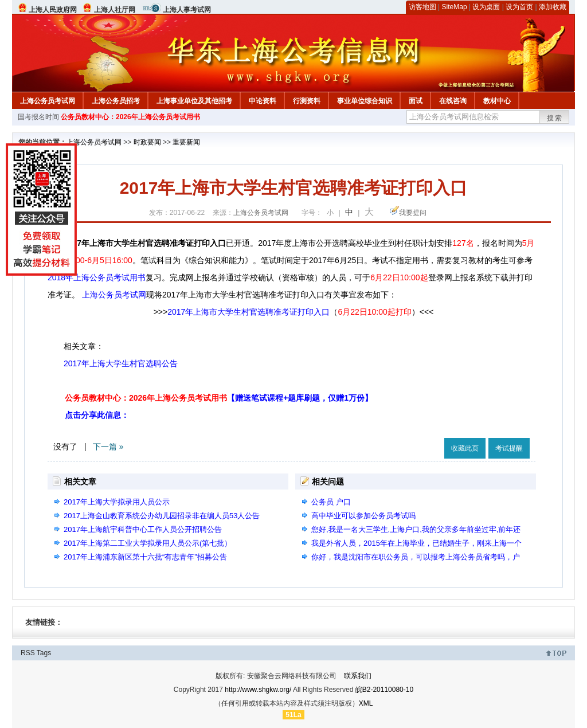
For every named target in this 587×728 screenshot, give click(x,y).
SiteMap (455, 7)
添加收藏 (553, 7)
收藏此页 (465, 448)
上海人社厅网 (115, 10)
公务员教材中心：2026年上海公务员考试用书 (130, 117)
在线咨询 (453, 101)
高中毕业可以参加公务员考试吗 (363, 516)
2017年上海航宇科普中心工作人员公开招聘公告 (143, 529)
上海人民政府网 (53, 10)
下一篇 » (108, 447)
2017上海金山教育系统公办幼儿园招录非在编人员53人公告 (162, 516)
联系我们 (358, 676)
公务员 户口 (331, 502)
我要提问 (413, 213)
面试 (416, 101)
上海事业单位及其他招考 (194, 101)
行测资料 (307, 101)
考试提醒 (509, 448)
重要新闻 (186, 142)
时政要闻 (147, 142)
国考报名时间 (38, 117)
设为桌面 (486, 7)
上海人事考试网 (187, 10)
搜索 (555, 118)
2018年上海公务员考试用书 (97, 277)
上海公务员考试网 (48, 101)
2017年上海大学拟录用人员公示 (117, 502)
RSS (28, 653)
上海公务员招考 (116, 101)
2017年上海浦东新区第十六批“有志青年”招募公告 (145, 557)
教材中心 (497, 101)
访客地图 (422, 7)
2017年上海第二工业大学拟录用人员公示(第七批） (148, 543)
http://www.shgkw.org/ (258, 690)
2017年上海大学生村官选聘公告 (121, 363)
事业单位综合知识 (365, 101)
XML (366, 703)
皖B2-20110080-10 (384, 690)
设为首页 (519, 7)
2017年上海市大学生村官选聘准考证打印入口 (249, 312)
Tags (44, 653)
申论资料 (263, 101)
